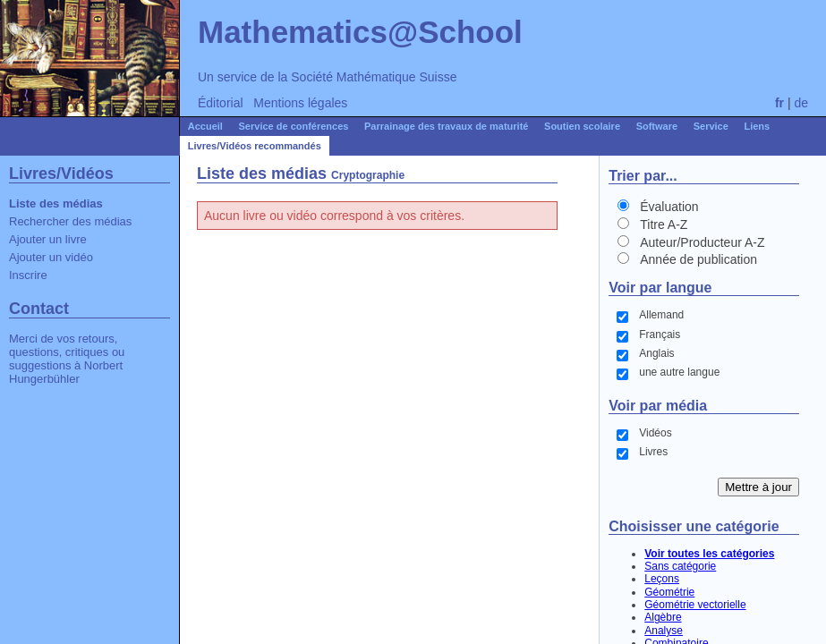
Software (657, 126)
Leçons (662, 579)
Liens (757, 126)
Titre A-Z (664, 225)
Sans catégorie (680, 566)
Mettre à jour (758, 487)
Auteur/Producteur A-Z (702, 242)
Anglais (656, 353)
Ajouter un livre (48, 239)
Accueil (205, 126)
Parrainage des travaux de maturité (446, 126)
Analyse (664, 631)
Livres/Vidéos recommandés (255, 146)
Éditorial (221, 103)
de (801, 103)
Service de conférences (294, 126)
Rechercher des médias (70, 221)
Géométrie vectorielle (695, 605)
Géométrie (669, 592)
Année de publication (698, 259)
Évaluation (669, 207)
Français (660, 335)
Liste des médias (56, 203)
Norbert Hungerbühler (66, 372)
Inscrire (28, 275)
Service (711, 126)
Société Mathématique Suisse (374, 77)
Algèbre (663, 617)
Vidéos (655, 433)
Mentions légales (300, 103)
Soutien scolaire (582, 126)
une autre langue (679, 372)
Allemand (661, 315)
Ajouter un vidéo (51, 257)
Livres (653, 452)
